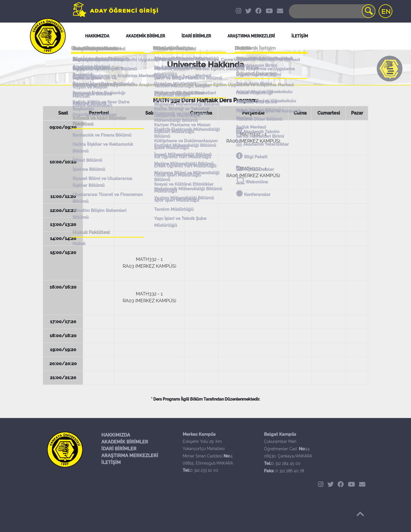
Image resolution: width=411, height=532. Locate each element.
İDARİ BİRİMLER (196, 36)
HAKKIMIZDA (116, 435)
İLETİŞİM (111, 462)
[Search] (332, 11)
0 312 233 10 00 (204, 470)
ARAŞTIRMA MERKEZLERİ (130, 456)
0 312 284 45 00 (286, 463)
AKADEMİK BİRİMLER (125, 442)
